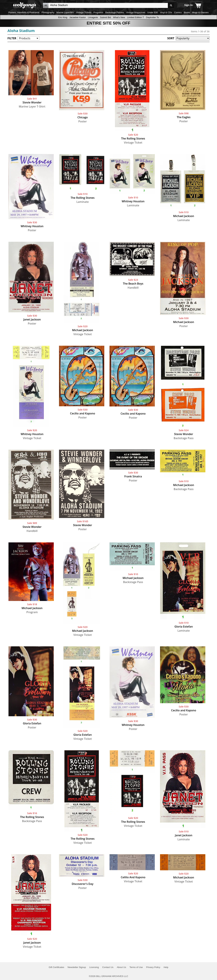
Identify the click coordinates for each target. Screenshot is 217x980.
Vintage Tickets (84, 12)
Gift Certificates (56, 967)
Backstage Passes (115, 12)
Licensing (94, 967)
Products (25, 38)
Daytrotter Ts (152, 17)
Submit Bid (105, 17)
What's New (119, 17)
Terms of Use (136, 967)
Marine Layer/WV (65, 12)
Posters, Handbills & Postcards (24, 12)
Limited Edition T (136, 17)
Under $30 (153, 12)
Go (171, 6)
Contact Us (108, 967)
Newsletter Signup (77, 967)
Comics (178, 12)
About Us (121, 967)
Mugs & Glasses (200, 12)
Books (187, 12)
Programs (98, 12)
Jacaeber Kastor (78, 17)
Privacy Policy (153, 967)
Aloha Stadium (21, 30)
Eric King (63, 17)
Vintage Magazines (136, 12)
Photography (48, 12)
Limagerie (93, 17)
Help (166, 967)
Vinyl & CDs (166, 12)
